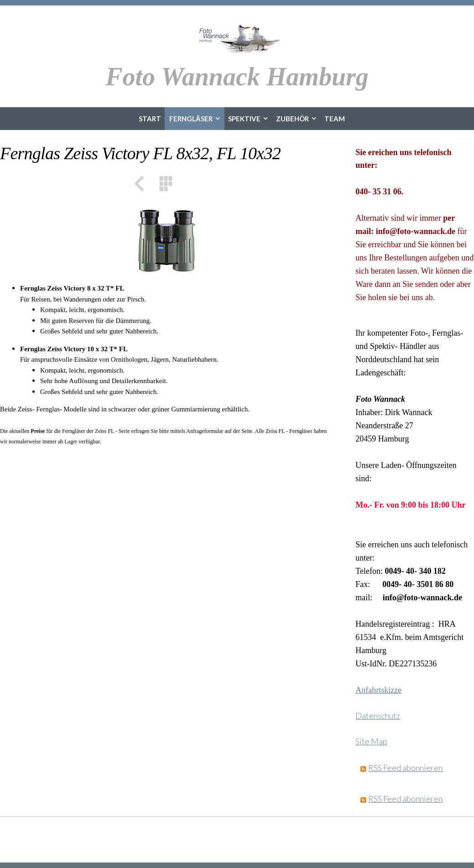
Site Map (371, 741)
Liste (166, 184)
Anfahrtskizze (378, 690)
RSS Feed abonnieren (405, 768)
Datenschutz (378, 716)
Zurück (142, 184)
